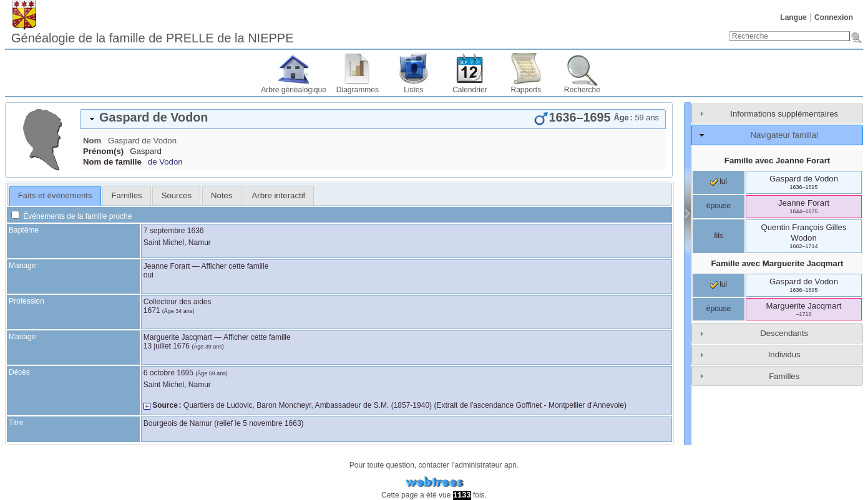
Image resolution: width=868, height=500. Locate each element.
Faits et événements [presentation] (55, 195)
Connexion (834, 17)
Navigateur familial (784, 135)
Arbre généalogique (294, 90)
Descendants (784, 333)
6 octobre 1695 (168, 373)
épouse (719, 206)
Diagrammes (358, 90)
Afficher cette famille (235, 266)
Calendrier (470, 90)
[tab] (373, 119)
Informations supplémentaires (784, 114)
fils (719, 236)
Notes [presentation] (222, 195)
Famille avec (777, 161)
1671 (152, 310)
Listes (413, 90)
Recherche (582, 90)
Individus (784, 354)
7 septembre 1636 (174, 231)
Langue (793, 17)
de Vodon (165, 162)
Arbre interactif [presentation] (279, 195)
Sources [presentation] (177, 195)
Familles (784, 376)
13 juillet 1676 (167, 346)
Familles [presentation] (127, 195)
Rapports (526, 90)
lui (719, 181)
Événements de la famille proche (71, 216)
